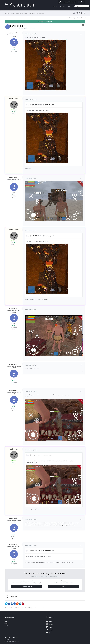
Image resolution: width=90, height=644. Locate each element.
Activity (70, 6)
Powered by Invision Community (12, 640)
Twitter (49, 625)
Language (8, 636)
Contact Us (15, 636)
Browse (62, 6)
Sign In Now (63, 585)
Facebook (50, 628)
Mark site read (81, 18)
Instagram (50, 623)
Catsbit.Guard (14, 99)
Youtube (49, 620)
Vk (48, 631)
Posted (31, 34)
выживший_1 (15, 28)
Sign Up (81, 2)
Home (55, 6)
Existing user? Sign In (70, 2)
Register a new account (27, 585)
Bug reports (32, 28)
